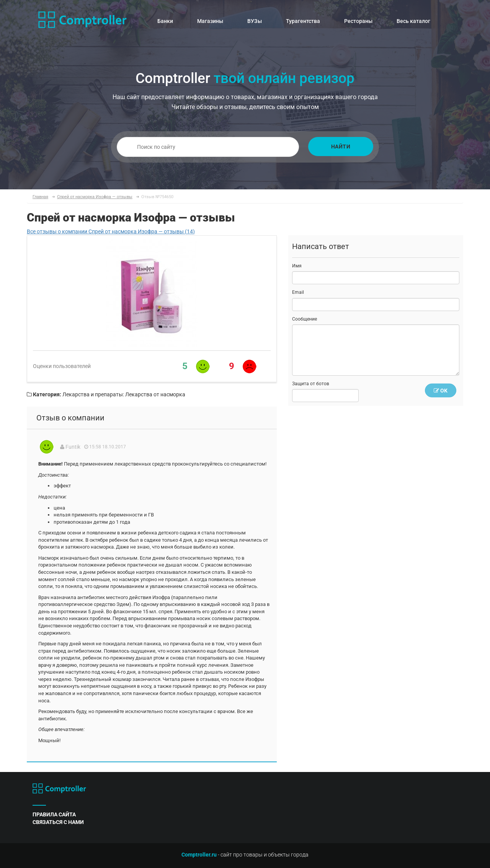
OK (441, 391)
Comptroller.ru (199, 855)
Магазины (210, 21)
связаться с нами (58, 822)
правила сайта (54, 814)
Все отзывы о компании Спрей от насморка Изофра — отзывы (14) (111, 231)
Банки (165, 21)
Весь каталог (413, 21)
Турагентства (303, 21)
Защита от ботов (311, 384)
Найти (341, 147)
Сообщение (305, 319)
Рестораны (358, 21)
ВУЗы (255, 21)
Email (298, 292)
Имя (297, 266)
